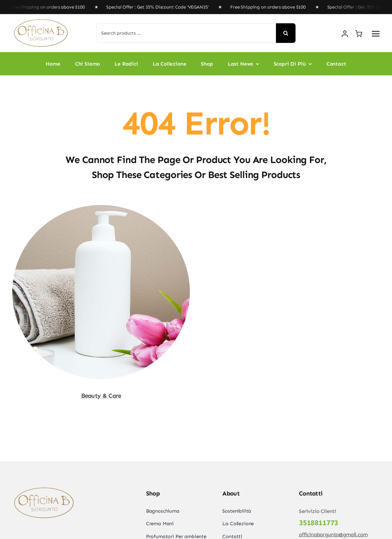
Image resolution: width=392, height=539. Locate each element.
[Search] (286, 33)
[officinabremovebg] (41, 20)
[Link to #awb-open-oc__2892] (376, 34)
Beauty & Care (101, 396)
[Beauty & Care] (101, 209)
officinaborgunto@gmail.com (333, 534)
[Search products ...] (186, 33)
